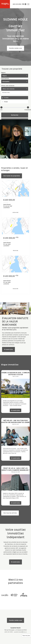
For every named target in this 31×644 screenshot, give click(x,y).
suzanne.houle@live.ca (20, 632)
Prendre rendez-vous (15, 48)
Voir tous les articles (10, 513)
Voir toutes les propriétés (12, 176)
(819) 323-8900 (9, 632)
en (23, 4)
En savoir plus (8, 349)
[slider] (1, 107)
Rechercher (15, 115)
